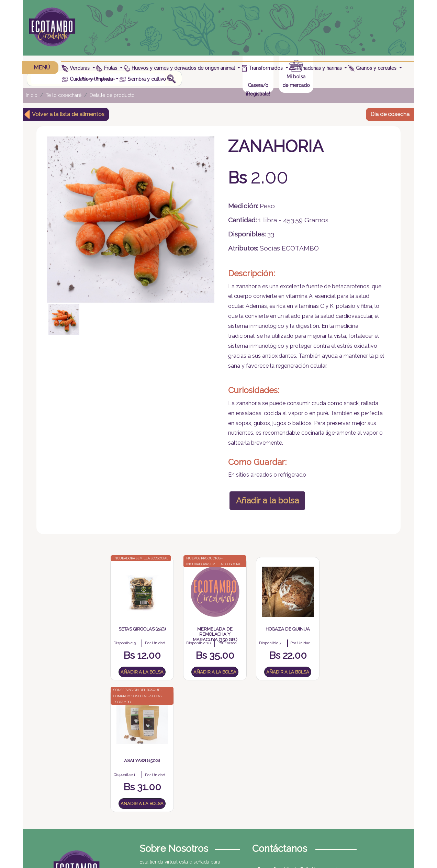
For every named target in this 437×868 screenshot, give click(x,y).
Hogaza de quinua (246, 639)
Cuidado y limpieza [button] (88, 79)
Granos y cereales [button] (373, 68)
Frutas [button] (108, 68)
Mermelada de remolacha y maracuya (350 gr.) (183, 644)
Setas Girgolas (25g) (121, 639)
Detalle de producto (112, 94)
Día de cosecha (390, 113)
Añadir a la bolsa (265, 505)
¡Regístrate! (351, 41)
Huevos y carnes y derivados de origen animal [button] (180, 68)
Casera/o (351, 32)
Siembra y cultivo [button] (144, 79)
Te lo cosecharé (64, 94)
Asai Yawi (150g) (308, 639)
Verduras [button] (77, 68)
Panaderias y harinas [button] (316, 68)
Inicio (32, 94)
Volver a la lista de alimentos (68, 113)
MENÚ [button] (41, 68)
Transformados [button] (263, 68)
